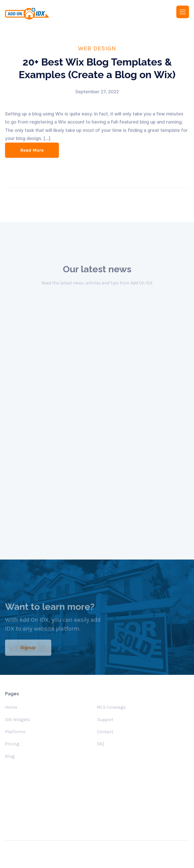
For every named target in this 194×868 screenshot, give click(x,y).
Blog (10, 756)
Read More (32, 150)
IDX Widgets (18, 720)
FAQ (101, 744)
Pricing (12, 744)
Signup (28, 652)
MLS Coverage (111, 707)
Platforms (15, 732)
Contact (105, 732)
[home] (47, 14)
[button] (183, 12)
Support (105, 720)
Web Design (97, 48)
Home (11, 707)
